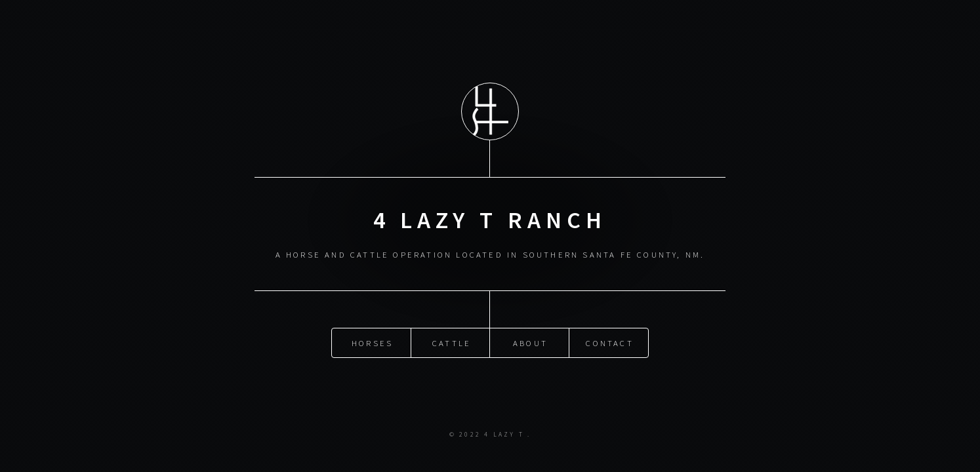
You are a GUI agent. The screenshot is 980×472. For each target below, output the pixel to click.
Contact (609, 342)
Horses (372, 342)
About (530, 342)
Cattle (452, 342)
